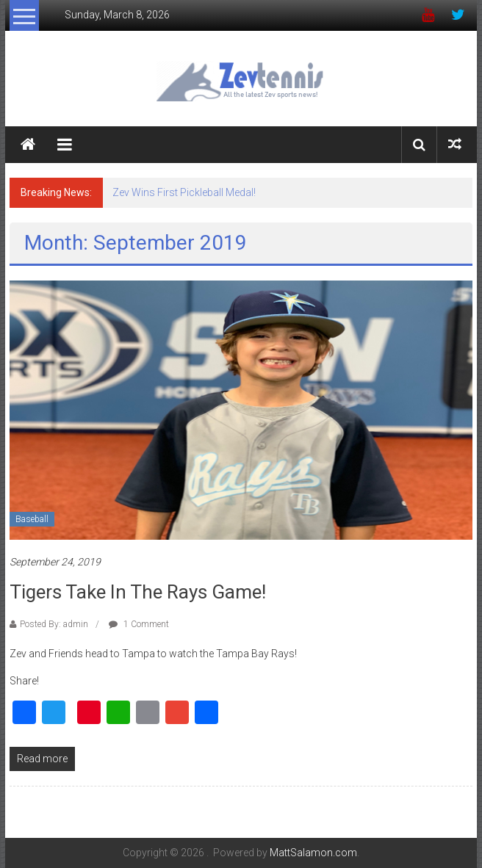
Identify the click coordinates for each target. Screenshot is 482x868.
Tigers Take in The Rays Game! (138, 592)
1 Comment (139, 624)
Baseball (32, 519)
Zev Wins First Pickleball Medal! (184, 192)
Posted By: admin (54, 624)
